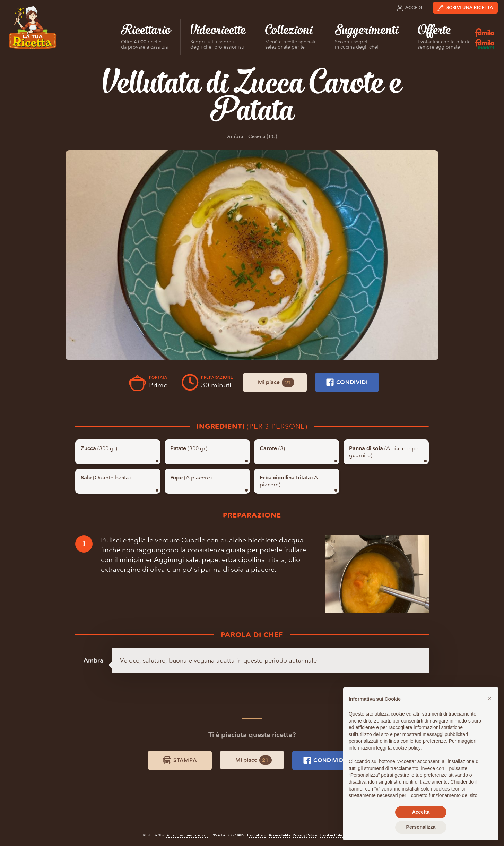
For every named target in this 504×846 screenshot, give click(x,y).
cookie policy (407, 748)
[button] (489, 699)
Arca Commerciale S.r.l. (187, 835)
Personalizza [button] (421, 827)
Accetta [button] (421, 812)
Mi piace (276, 382)
